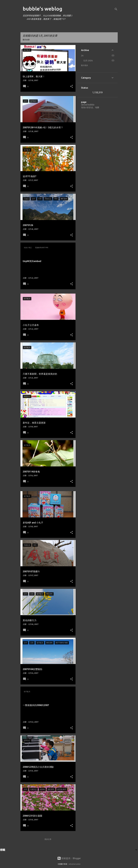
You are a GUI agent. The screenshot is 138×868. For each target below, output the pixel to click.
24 (82, 56)
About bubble (88, 105)
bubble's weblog (42, 9)
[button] (72, 86)
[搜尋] (116, 9)
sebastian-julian (75, 864)
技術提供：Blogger (69, 858)
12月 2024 (88, 61)
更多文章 (48, 839)
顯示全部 (26, 40)
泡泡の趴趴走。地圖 (90, 107)
